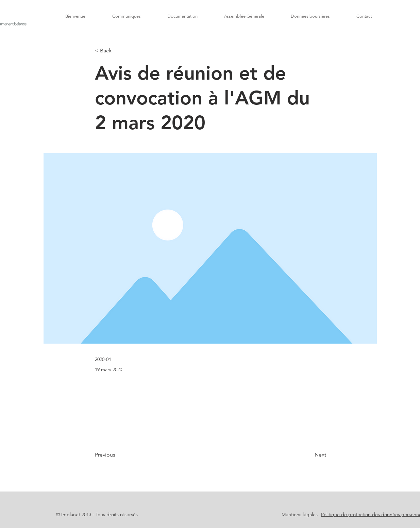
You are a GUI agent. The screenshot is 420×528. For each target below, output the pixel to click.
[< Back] (117, 51)
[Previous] (117, 455)
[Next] (309, 455)
